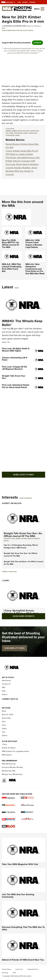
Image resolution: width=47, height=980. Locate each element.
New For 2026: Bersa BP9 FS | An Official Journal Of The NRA (10, 244)
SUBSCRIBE (14, 648)
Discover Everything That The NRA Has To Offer (23, 928)
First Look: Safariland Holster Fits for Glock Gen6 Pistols (16, 386)
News (10, 30)
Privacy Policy (6, 969)
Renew (25, 2)
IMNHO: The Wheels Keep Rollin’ (22, 323)
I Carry (6, 581)
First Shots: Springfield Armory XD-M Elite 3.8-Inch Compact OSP (23, 159)
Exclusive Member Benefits (12, 767)
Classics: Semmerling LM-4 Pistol (15, 359)
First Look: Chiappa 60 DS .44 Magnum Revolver (14, 368)
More (17, 288)
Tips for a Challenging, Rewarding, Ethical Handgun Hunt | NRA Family (21, 546)
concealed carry (13, 135)
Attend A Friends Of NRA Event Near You (23, 960)
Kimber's (6, 86)
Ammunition (6, 718)
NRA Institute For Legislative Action (16, 751)
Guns (25, 30)
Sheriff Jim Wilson (12, 503)
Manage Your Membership (12, 774)
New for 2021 (17, 30)
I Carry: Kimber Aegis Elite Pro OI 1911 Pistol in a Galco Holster (22, 153)
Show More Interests (23, 616)
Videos (5, 30)
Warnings (5, 973)
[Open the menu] (42, 9)
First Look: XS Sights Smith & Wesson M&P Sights (16, 350)
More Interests (26, 498)
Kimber (8, 131)
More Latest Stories (23, 475)
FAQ (4, 687)
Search (5, 694)
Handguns (34, 131)
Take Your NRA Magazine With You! (20, 864)
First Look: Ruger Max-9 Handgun (22, 164)
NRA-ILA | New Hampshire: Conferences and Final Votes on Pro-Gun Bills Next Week (35, 269)
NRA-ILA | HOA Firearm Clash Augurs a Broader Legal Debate (34, 244)
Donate (32, 2)
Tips (8, 342)
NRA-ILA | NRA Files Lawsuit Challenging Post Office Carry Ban (12, 268)
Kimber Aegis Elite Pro (21, 131)
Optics (4, 729)
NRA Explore (7, 755)
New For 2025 (8, 715)
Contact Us (6, 684)
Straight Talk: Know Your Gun (14, 377)
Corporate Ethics (33, 969)
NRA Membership (9, 764)
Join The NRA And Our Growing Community (18, 896)
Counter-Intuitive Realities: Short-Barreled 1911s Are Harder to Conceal (22, 171)
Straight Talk (9, 539)
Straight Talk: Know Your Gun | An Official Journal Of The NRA (23, 535)
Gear (4, 722)
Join (19, 2)
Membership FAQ (9, 771)
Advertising (6, 680)
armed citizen (21, 539)
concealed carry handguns (25, 133)
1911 (7, 133)
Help (4, 691)
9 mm (11, 133)
